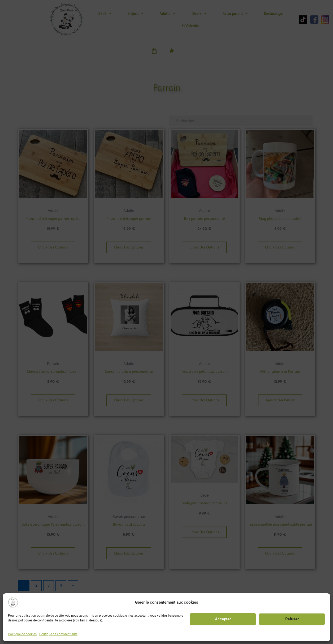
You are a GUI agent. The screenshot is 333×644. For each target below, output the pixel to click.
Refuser (292, 619)
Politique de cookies (22, 634)
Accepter (223, 619)
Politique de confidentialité (58, 634)
